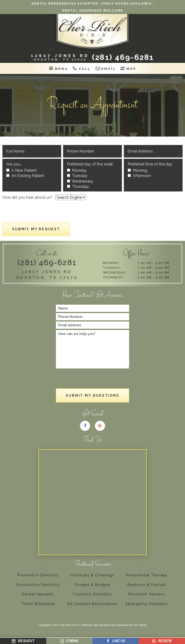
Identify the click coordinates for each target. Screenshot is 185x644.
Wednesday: (115, 273)
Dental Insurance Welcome (93, 10)
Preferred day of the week (90, 164)
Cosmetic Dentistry (92, 594)
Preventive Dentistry (38, 575)
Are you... (14, 164)
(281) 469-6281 (123, 57)
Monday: (111, 263)
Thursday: (113, 277)
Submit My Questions (92, 395)
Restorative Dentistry (38, 585)
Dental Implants (38, 594)
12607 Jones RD (60, 57)
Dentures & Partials (147, 585)
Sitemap (87, 625)
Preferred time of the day (150, 164)
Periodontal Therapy (147, 575)
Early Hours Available (127, 3)
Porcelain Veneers (147, 594)
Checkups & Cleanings (92, 575)
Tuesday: (112, 268)
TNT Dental (140, 625)
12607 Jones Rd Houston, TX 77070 (47, 275)
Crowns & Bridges (93, 585)
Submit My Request (36, 229)
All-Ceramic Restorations (92, 604)
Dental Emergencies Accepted (65, 3)
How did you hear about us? (27, 197)
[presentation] (39, 213)
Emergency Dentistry (147, 604)
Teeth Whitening (38, 604)
